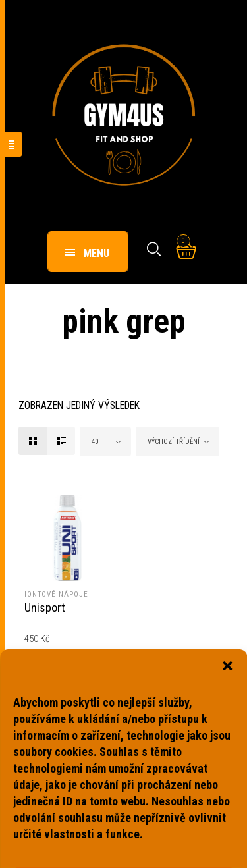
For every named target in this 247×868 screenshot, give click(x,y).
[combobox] (105, 442)
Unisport (45, 608)
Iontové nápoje (56, 594)
